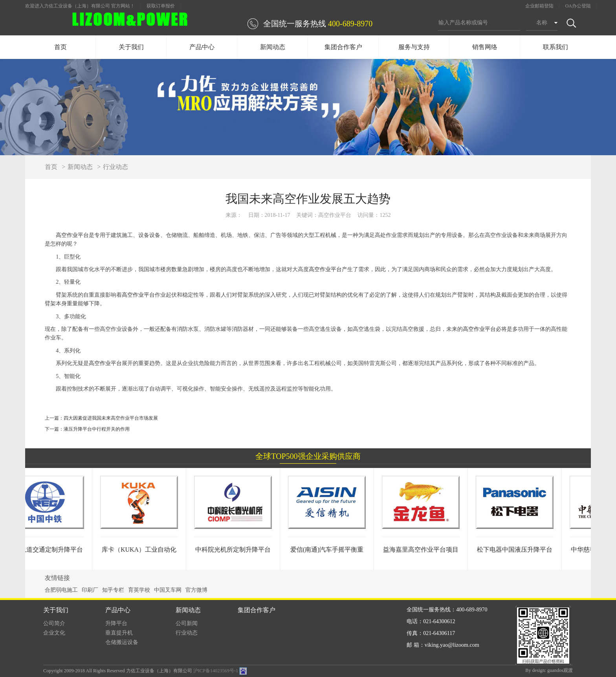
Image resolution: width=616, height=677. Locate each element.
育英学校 (139, 590)
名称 (542, 23)
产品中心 (202, 47)
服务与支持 (414, 47)
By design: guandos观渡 (549, 670)
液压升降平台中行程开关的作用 (97, 429)
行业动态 (115, 167)
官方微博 (196, 590)
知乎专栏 (113, 590)
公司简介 (54, 623)
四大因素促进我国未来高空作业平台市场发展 (111, 418)
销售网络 (485, 47)
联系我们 (555, 47)
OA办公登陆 (578, 6)
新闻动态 (273, 47)
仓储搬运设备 (122, 642)
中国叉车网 (168, 590)
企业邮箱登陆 (539, 6)
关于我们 (131, 47)
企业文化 (54, 633)
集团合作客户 (343, 47)
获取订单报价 (161, 6)
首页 (60, 47)
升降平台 (116, 623)
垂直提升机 (119, 633)
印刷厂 (90, 590)
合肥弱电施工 (61, 590)
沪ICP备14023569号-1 (216, 671)
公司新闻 (187, 623)
